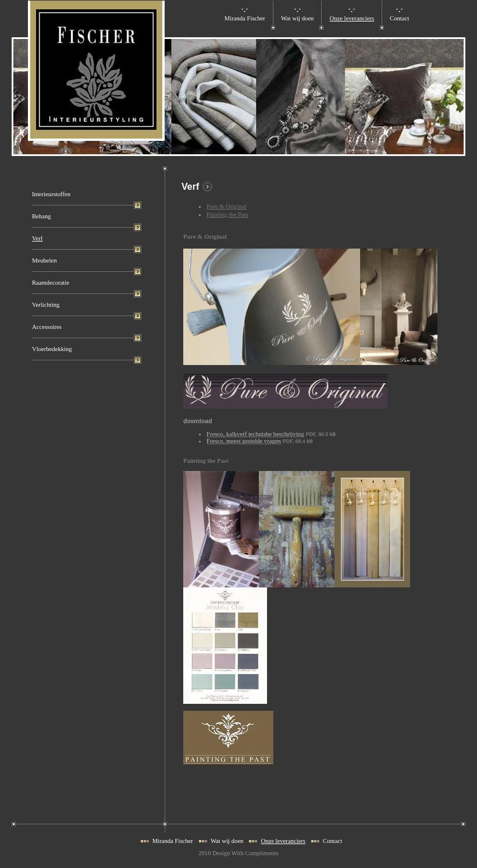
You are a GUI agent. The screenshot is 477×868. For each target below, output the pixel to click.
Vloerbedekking (52, 349)
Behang (42, 216)
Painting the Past (227, 215)
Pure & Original (227, 206)
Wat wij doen (298, 18)
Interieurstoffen (51, 194)
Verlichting (46, 305)
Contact (399, 18)
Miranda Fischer (245, 18)
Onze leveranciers (352, 18)
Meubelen (45, 261)
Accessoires (47, 327)
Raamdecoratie (51, 283)
